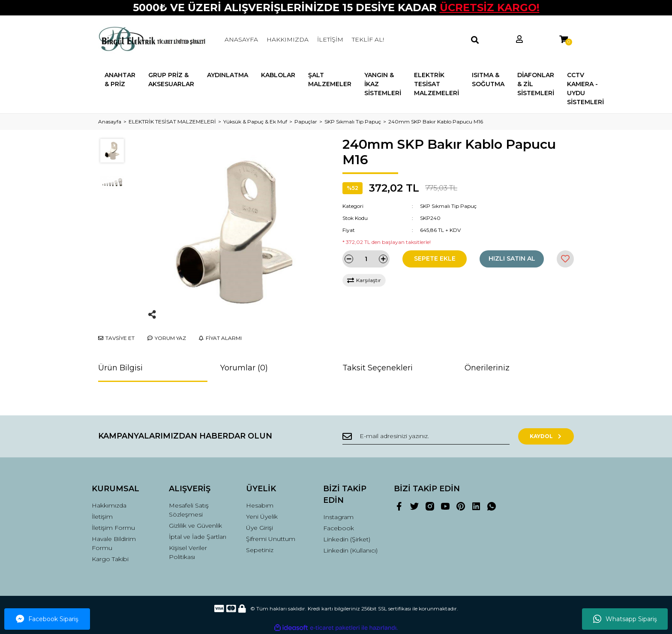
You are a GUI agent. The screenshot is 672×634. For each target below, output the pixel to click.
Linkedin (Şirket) (347, 539)
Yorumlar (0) (244, 368)
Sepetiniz (260, 550)
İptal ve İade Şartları (198, 537)
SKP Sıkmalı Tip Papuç (448, 206)
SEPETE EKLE (435, 258)
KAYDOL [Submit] (546, 436)
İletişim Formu (113, 528)
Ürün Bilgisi (120, 368)
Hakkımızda (109, 505)
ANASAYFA (241, 39)
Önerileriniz (487, 368)
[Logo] (153, 40)
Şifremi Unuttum (271, 539)
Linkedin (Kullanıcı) (350, 550)
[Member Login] (519, 40)
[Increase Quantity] (383, 259)
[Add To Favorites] (565, 259)
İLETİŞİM (330, 39)
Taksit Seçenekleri (378, 368)
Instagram (338, 517)
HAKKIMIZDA (288, 39)
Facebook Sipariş (47, 619)
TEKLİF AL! (368, 39)
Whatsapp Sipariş (625, 619)
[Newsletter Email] (426, 436)
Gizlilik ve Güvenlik (195, 526)
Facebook (339, 528)
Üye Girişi (259, 528)
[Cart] (564, 40)
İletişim (102, 517)
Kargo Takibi (110, 559)
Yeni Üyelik (262, 517)
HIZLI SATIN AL (512, 258)
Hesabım (260, 505)
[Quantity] (366, 259)
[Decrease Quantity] (349, 259)
